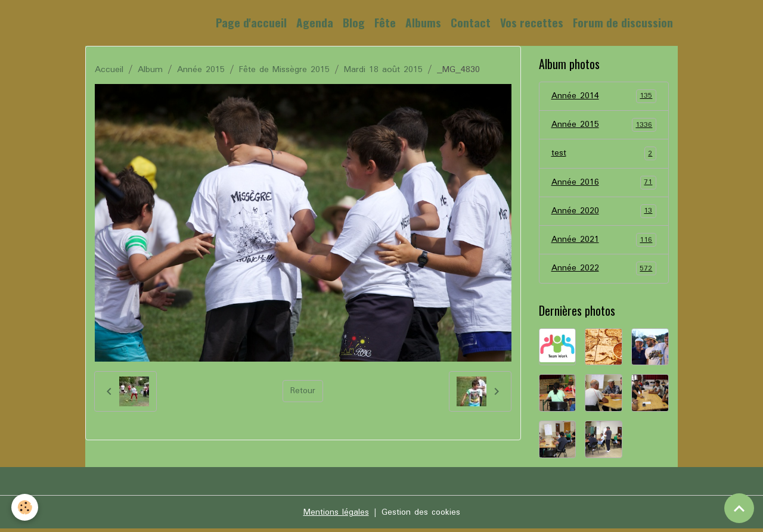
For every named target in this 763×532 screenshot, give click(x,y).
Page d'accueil (251, 22)
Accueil (109, 70)
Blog (354, 22)
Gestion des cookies (421, 515)
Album (150, 70)
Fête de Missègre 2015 (284, 70)
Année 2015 (201, 70)
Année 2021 (604, 242)
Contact (471, 22)
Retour (303, 391)
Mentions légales (335, 515)
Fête (385, 22)
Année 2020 (604, 213)
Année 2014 (604, 97)
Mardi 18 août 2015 (383, 70)
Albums (423, 22)
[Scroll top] (739, 508)
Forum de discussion (623, 22)
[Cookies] (25, 507)
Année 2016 (604, 184)
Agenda (315, 22)
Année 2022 (604, 272)
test (604, 155)
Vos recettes (532, 22)
